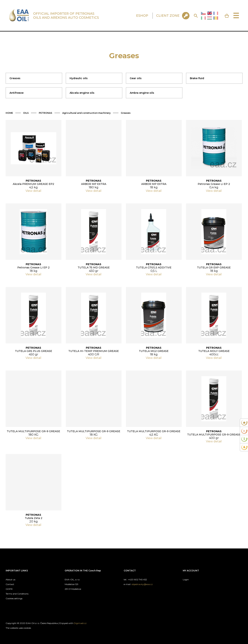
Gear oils (136, 78)
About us (10, 579)
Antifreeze (16, 93)
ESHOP (142, 16)
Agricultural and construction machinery (86, 113)
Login (186, 579)
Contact (10, 584)
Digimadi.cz (80, 623)
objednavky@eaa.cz (142, 584)
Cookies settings (14, 598)
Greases (15, 78)
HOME (9, 113)
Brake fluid (197, 78)
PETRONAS (45, 113)
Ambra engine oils (142, 93)
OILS (26, 113)
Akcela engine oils (82, 93)
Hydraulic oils (79, 78)
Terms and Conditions (17, 594)
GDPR (9, 589)
